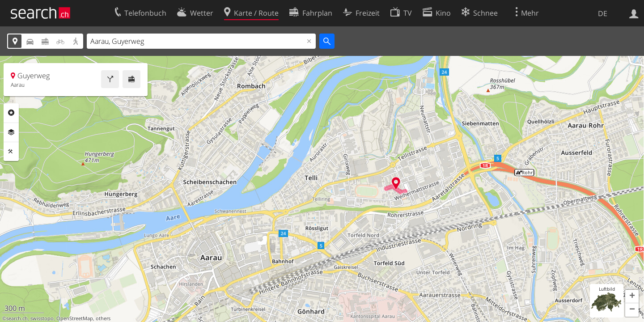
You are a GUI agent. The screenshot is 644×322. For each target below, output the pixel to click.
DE (603, 13)
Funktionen (11, 152)
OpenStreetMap (75, 318)
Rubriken (11, 113)
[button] (632, 297)
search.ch (17, 318)
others (103, 318)
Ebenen (11, 132)
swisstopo (42, 318)
